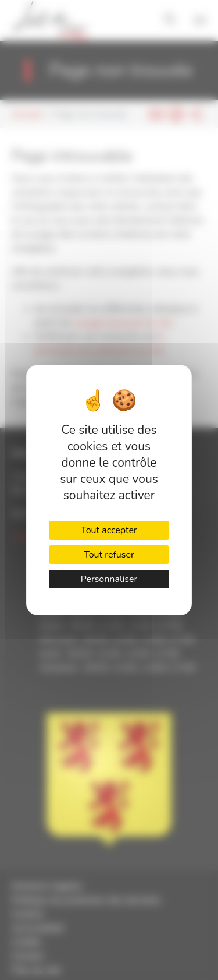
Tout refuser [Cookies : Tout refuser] (109, 555)
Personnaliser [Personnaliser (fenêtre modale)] (109, 579)
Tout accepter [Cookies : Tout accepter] (109, 530)
